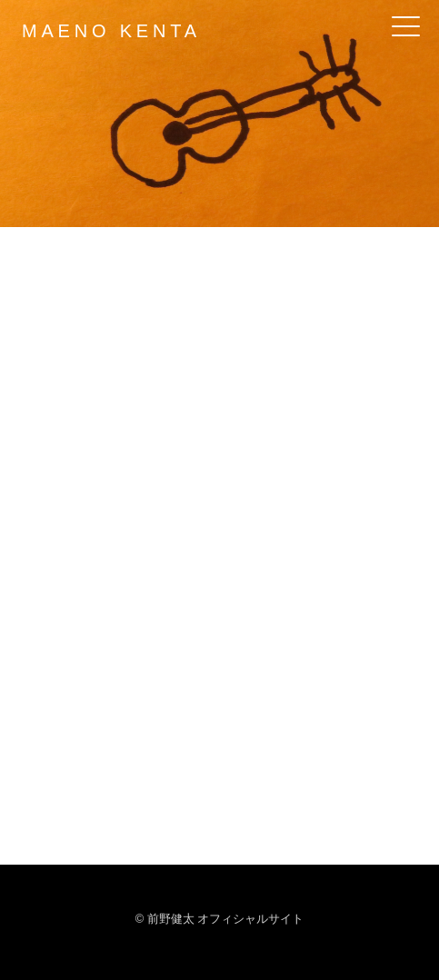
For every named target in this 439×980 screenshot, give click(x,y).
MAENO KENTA (111, 31)
